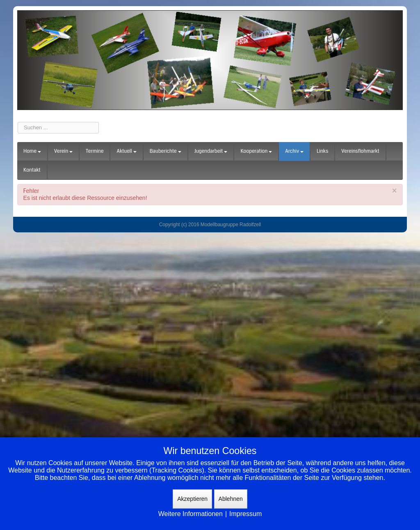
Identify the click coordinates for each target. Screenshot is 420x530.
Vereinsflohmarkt (360, 151)
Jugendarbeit (211, 151)
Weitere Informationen (191, 514)
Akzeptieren (192, 499)
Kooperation (256, 151)
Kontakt (32, 170)
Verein (63, 151)
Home (32, 151)
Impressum (245, 514)
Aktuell (126, 151)
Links (322, 151)
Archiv (294, 151)
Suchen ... (18, 122)
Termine (95, 151)
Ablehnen (231, 499)
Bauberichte (165, 151)
